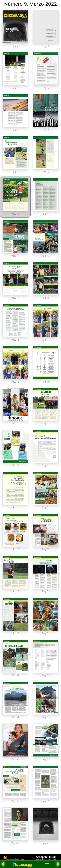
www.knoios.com (46, 859)
